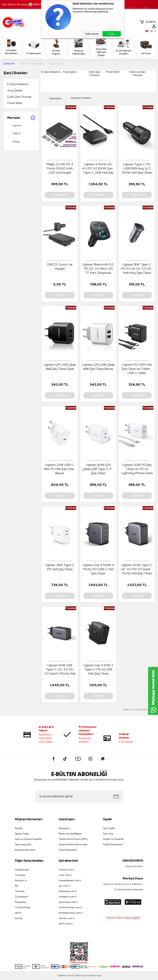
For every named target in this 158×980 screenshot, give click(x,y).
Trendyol (20, 875)
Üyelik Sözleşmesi (113, 844)
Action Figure (56, 47)
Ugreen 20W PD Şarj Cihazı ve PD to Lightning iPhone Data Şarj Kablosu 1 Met (137, 469)
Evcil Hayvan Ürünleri (123, 47)
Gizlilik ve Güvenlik (113, 839)
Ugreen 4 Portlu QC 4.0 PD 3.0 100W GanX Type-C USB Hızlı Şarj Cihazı (98, 168)
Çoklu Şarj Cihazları (19, 97)
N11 (16, 886)
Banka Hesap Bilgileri (70, 834)
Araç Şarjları (15, 90)
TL (148, 22)
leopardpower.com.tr (70, 880)
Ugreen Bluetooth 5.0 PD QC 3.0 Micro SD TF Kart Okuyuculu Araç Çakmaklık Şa (98, 269)
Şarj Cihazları (15, 73)
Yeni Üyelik (109, 828)
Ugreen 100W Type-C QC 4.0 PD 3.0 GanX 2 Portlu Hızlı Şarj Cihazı (137, 569)
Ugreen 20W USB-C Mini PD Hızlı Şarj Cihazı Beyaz (60, 469)
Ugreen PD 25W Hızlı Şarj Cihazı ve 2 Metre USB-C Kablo (137, 369)
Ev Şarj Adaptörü (18, 84)
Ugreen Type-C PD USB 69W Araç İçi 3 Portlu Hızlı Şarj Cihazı (137, 168)
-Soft (61, 976)
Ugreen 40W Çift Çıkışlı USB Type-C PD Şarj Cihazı (98, 469)
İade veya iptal (23, 844)
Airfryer (146, 47)
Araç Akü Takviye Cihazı (101, 47)
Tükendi (60, 195)
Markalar (21, 118)
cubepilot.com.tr (68, 897)
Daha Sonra (92, 34)
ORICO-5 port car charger (60, 266)
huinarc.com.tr (67, 918)
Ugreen (14, 126)
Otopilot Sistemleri (11, 47)
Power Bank (15, 103)
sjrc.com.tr (64, 886)
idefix (18, 913)
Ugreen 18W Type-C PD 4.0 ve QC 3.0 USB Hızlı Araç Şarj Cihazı (137, 268)
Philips (13, 142)
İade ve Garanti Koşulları (28, 839)
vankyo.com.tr (67, 870)
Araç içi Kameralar (79, 47)
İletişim (19, 828)
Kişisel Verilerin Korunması (73, 844)
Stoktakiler (53, 99)
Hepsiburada (22, 870)
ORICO (14, 134)
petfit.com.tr (66, 924)
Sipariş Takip (22, 834)
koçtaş (19, 918)
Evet (111, 34)
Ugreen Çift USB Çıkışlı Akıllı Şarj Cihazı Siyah (60, 367)
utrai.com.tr (65, 875)
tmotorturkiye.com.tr (70, 907)
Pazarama (21, 902)
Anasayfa (64, 828)
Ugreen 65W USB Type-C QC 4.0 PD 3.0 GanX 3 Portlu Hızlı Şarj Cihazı (60, 669)
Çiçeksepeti (21, 897)
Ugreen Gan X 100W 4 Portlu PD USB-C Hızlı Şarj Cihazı (98, 569)
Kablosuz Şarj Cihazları (137, 73)
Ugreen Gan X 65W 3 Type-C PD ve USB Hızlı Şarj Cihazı (98, 669)
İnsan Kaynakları (68, 850)
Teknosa (20, 891)
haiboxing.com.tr (68, 891)
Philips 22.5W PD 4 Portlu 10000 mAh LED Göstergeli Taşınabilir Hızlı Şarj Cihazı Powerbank (60, 168)
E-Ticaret (69, 976)
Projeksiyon (34, 47)
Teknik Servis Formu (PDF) (73, 839)
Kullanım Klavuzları (25, 850)
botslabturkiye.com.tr (71, 913)
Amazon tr (21, 880)
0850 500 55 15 (40, 4)
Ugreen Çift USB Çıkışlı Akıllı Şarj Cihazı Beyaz (98, 367)
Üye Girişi (108, 834)
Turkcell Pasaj (23, 907)
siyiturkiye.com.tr (68, 902)
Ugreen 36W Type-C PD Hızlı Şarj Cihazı (60, 567)
